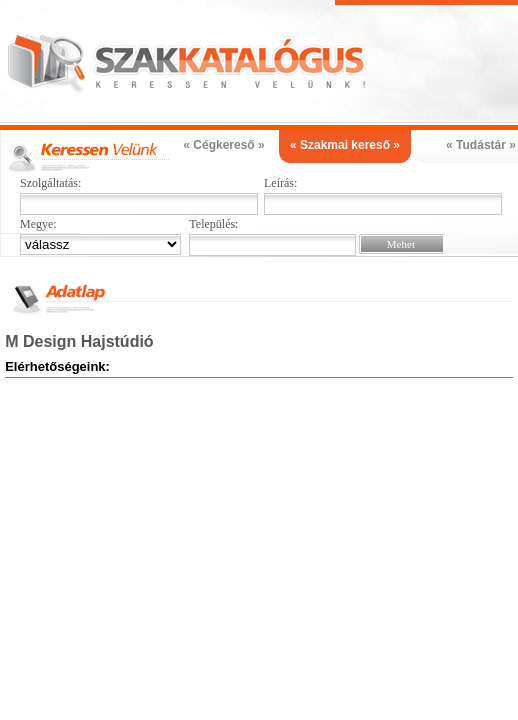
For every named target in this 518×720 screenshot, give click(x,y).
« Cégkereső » (223, 145)
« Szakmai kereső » (345, 145)
